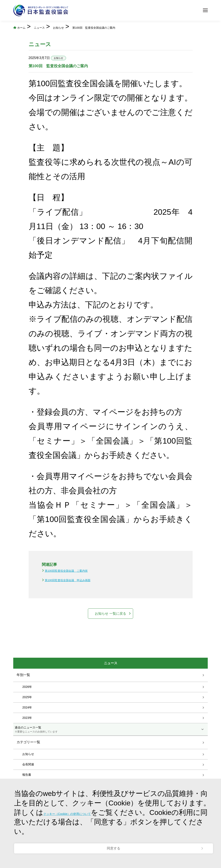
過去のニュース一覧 (110, 753)
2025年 (27, 720)
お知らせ (101, 27)
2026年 (27, 710)
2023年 (27, 741)
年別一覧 (23, 698)
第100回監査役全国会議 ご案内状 (66, 581)
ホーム (33, 27)
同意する (114, 841)
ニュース (65, 27)
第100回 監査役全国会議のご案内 (63, 35)
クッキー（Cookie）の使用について (102, 799)
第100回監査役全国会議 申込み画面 (68, 590)
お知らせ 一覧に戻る (111, 630)
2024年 (27, 731)
